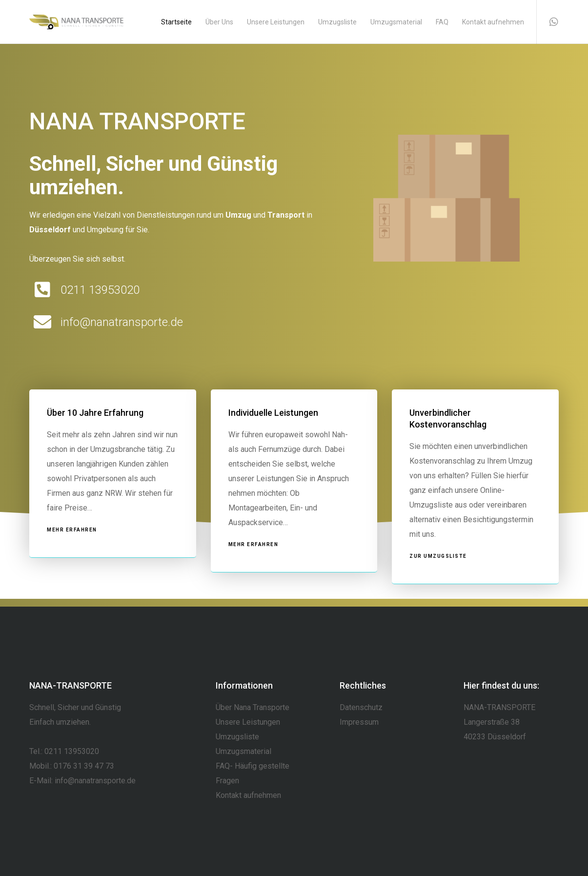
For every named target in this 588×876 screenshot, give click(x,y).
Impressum (359, 722)
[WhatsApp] (548, 22)
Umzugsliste (237, 737)
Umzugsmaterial (243, 751)
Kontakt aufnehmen (248, 795)
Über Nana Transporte (253, 707)
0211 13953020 (72, 751)
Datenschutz (361, 707)
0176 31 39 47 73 (84, 766)
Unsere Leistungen (248, 722)
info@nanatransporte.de (95, 781)
